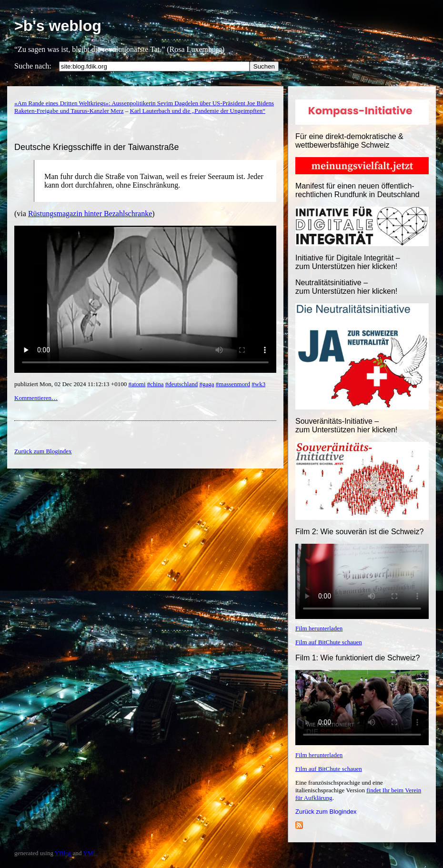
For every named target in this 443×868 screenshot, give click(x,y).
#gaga (207, 384)
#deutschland (182, 384)
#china (156, 384)
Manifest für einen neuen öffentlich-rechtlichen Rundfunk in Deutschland (357, 190)
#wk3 (258, 384)
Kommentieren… (36, 398)
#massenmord (233, 384)
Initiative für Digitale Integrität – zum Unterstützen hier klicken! (348, 262)
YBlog (63, 853)
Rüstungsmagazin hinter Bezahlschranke (90, 214)
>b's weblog (58, 26)
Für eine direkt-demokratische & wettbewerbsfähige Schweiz (349, 141)
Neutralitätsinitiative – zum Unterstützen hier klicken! (346, 287)
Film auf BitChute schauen (329, 642)
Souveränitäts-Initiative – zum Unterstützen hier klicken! (346, 425)
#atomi (137, 384)
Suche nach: (33, 66)
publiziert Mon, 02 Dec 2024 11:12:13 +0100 (71, 384)
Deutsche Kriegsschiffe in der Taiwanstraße (97, 147)
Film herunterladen (319, 628)
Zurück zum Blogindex (326, 812)
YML (90, 853)
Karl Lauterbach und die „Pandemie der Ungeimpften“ (198, 111)
